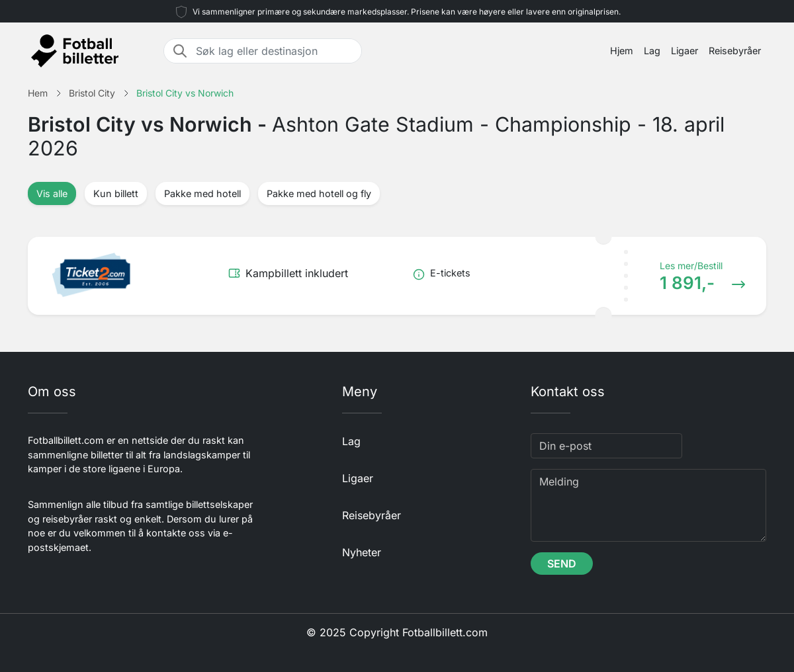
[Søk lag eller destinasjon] (275, 51)
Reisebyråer (735, 51)
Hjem (622, 51)
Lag (652, 51)
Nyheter (362, 552)
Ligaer (684, 51)
